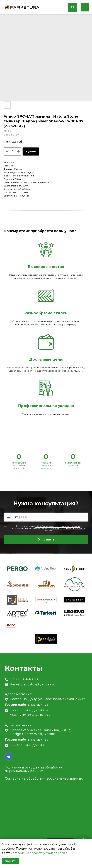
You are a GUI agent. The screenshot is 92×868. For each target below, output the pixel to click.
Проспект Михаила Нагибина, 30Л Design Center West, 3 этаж (39, 732)
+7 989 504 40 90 (24, 679)
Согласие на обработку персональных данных (44, 779)
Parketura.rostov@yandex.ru (33, 684)
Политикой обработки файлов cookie (65, 529)
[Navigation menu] (85, 7)
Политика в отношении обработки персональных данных (34, 769)
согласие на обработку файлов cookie (39, 853)
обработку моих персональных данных (58, 526)
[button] (73, 7)
